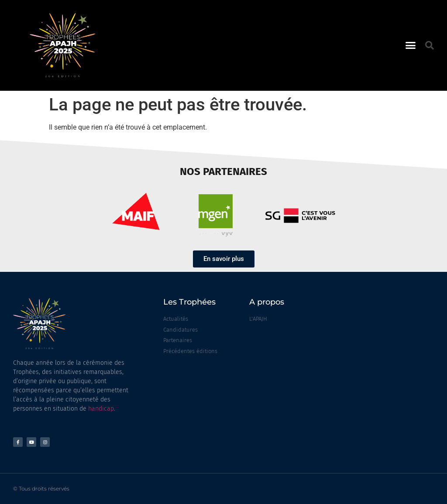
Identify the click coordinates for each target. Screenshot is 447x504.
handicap (101, 409)
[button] (411, 45)
